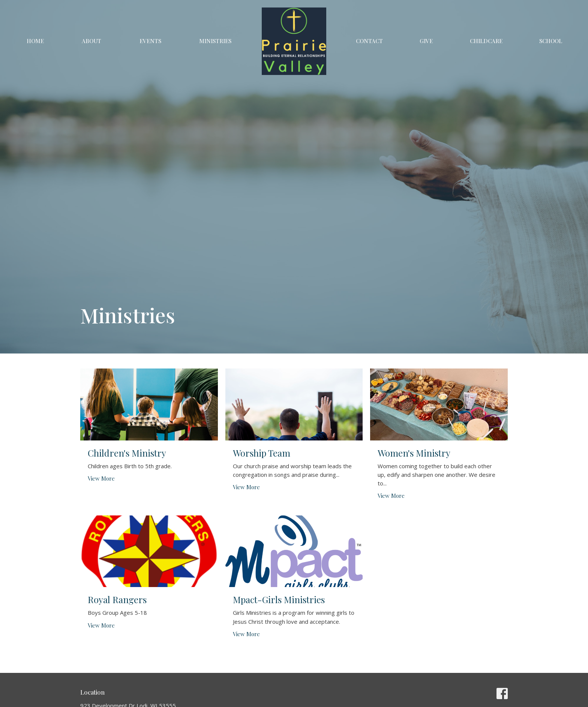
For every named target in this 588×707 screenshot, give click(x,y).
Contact (369, 41)
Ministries (215, 41)
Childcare (486, 41)
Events (150, 41)
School (551, 41)
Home (35, 41)
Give (426, 41)
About (91, 41)
